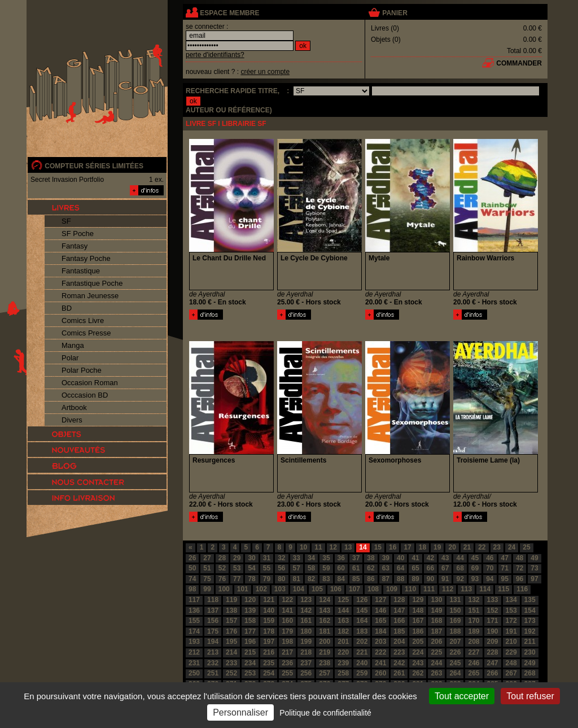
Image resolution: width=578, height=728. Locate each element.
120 (250, 600)
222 (380, 652)
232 (213, 663)
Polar (70, 358)
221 (362, 652)
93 (475, 579)
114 (485, 589)
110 (410, 589)
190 (493, 631)
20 (452, 547)
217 (287, 652)
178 (269, 631)
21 (467, 547)
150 (455, 611)
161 (306, 621)
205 (418, 642)
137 (213, 611)
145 (362, 611)
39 (386, 558)
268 (530, 673)
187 (436, 631)
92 (460, 579)
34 (311, 558)
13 (348, 547)
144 (343, 611)
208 (474, 642)
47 (505, 558)
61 (356, 568)
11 (318, 547)
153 (511, 611)
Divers (72, 420)
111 (429, 589)
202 (362, 642)
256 (306, 673)
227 (474, 652)
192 (530, 631)
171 (493, 621)
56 (281, 568)
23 (497, 547)
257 (325, 673)
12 (333, 547)
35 (326, 558)
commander (519, 63)
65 (415, 568)
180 (306, 631)
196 (250, 642)
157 (231, 621)
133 (493, 600)
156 (213, 621)
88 (400, 579)
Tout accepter (462, 696)
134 (511, 600)
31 (267, 558)
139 (250, 611)
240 (362, 663)
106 (336, 589)
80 (281, 579)
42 (430, 558)
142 (306, 611)
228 (493, 652)
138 (231, 611)
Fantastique (81, 271)
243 (418, 663)
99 (207, 589)
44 (460, 558)
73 (534, 568)
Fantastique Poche (92, 283)
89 (415, 579)
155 (194, 621)
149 (436, 611)
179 (287, 631)
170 (474, 621)
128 (399, 600)
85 (356, 579)
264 (455, 673)
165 (380, 621)
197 (269, 642)
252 (231, 673)
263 (436, 673)
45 (475, 558)
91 (445, 579)
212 (194, 652)
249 (530, 663)
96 (520, 579)
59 (326, 568)
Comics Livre (83, 321)
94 (490, 579)
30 (251, 558)
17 (407, 547)
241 (380, 663)
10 (303, 547)
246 (474, 663)
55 (267, 568)
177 (250, 631)
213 (213, 652)
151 (474, 611)
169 (455, 621)
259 (362, 673)
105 (317, 589)
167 (418, 621)
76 (222, 579)
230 (530, 652)
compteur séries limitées (94, 166)
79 (267, 579)
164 (362, 621)
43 (445, 558)
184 (380, 631)
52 (222, 568)
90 (430, 579)
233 (231, 663)
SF (66, 221)
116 (522, 589)
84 (341, 579)
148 (418, 611)
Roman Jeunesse (90, 296)
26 (192, 558)
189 (474, 631)
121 (269, 600)
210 (511, 642)
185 (399, 631)
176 (231, 631)
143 (325, 611)
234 (250, 663)
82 (311, 579)
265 (474, 673)
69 (475, 568)
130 (436, 600)
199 (306, 642)
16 (393, 547)
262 (418, 673)
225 (436, 652)
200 (325, 642)
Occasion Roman (90, 383)
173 (530, 621)
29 (237, 558)
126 (362, 600)
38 (371, 558)
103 (280, 589)
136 (194, 611)
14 (363, 547)
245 (455, 663)
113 (466, 589)
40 (400, 558)
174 (194, 631)
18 (422, 547)
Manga (73, 345)
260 (380, 673)
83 (326, 579)
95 (505, 579)
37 (356, 558)
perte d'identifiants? (215, 55)
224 (418, 652)
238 (325, 663)
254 (269, 673)
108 (373, 589)
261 (399, 673)
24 (512, 547)
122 (287, 600)
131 (455, 600)
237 (306, 663)
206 (436, 642)
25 (526, 547)
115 (503, 589)
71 (505, 568)
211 (530, 642)
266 (493, 673)
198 (287, 642)
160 (287, 621)
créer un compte (265, 72)
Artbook (74, 407)
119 (231, 600)
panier (395, 13)
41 (415, 558)
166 (399, 621)
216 (269, 652)
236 (287, 663)
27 (207, 558)
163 (343, 621)
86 (371, 579)
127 (380, 600)
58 (311, 568)
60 (341, 568)
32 (281, 558)
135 (530, 600)
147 (399, 611)
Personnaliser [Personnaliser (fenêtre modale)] (240, 712)
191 (511, 631)
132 (474, 600)
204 (399, 642)
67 (445, 568)
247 (493, 663)
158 (250, 621)
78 (251, 579)
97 (534, 579)
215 (250, 652)
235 (269, 663)
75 (207, 579)
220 (343, 652)
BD (67, 308)
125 (343, 600)
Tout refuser (530, 696)
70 (490, 568)
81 (297, 579)
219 (325, 652)
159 (269, 621)
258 (343, 673)
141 (287, 611)
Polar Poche (82, 370)
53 (237, 568)
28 (222, 558)
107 (354, 589)
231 (194, 663)
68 (460, 568)
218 (306, 652)
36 (341, 558)
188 (455, 631)
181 (325, 631)
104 (299, 589)
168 (436, 621)
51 (207, 568)
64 (400, 568)
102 (261, 589)
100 (224, 589)
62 (371, 568)
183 (362, 631)
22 (482, 547)
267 (511, 673)
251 (213, 673)
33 (297, 558)
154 (530, 611)
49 (534, 558)
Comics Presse (86, 333)
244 (436, 663)
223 (399, 652)
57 (297, 568)
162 (325, 621)
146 (380, 611)
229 (511, 652)
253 (250, 673)
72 (520, 568)
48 (520, 558)
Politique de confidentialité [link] (325, 713)
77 (237, 579)
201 (343, 642)
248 (511, 663)
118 (213, 600)
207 (455, 642)
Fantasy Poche (86, 258)
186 (418, 631)
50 (192, 568)
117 (194, 600)
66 (430, 568)
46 (490, 558)
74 (192, 579)
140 (269, 611)
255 (287, 673)
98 (192, 589)
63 (386, 568)
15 (378, 547)
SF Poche (78, 234)
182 (343, 631)
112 (448, 589)
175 (213, 631)
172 (511, 621)
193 (194, 642)
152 (493, 611)
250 (194, 673)
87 (386, 579)
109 (392, 589)
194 (213, 642)
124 (325, 600)
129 (418, 600)
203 (380, 642)
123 (306, 600)
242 (399, 663)
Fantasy (75, 246)
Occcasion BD (85, 395)
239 (343, 663)
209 (493, 642)
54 (251, 568)
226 (455, 652)
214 (231, 652)
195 (231, 642)
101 (243, 589)
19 (437, 547)
